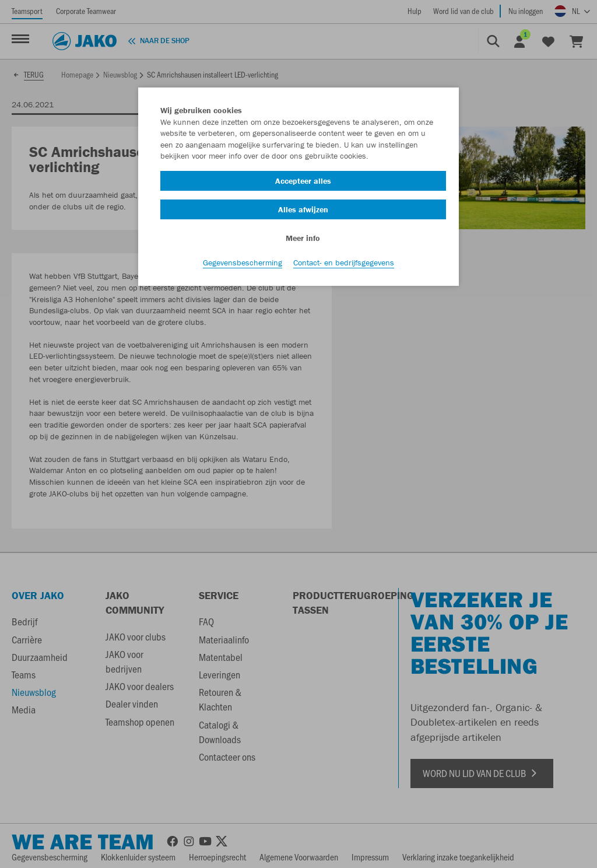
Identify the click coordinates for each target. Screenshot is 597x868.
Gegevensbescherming (243, 263)
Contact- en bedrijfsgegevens (344, 263)
